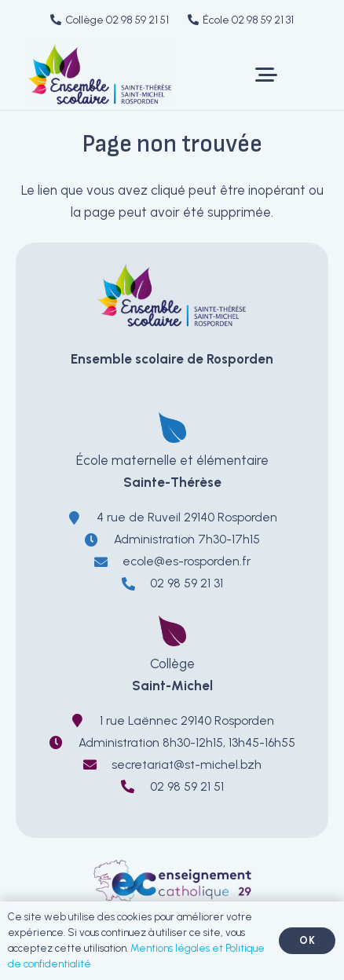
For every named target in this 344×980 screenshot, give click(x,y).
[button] (266, 75)
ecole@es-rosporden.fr (187, 561)
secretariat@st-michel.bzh (187, 764)
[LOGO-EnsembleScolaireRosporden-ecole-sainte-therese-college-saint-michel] (100, 75)
